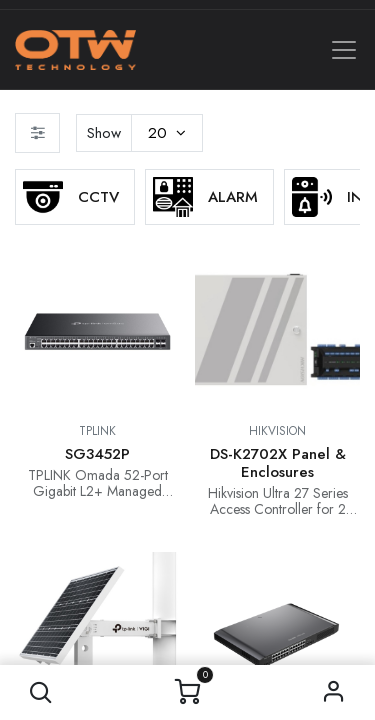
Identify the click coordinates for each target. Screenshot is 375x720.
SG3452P (97, 454)
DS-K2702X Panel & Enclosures (278, 463)
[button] (41, 692)
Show (104, 133)
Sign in (333, 692)
